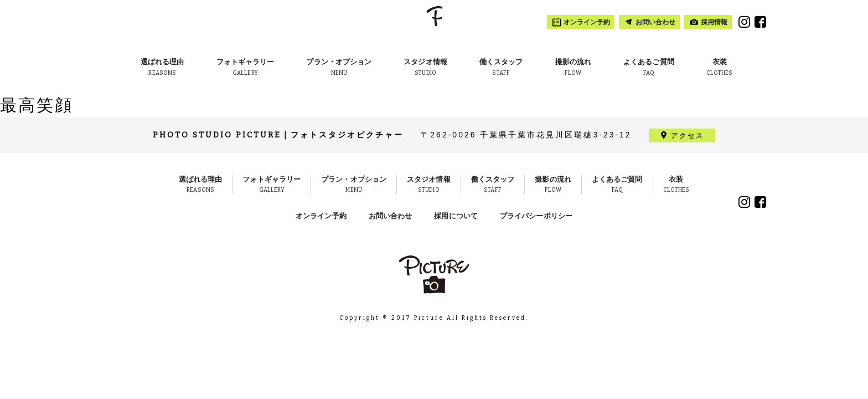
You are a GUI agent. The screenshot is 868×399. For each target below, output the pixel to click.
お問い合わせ (391, 216)
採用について (456, 216)
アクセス (688, 135)
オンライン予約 (321, 216)
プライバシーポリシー (536, 216)
